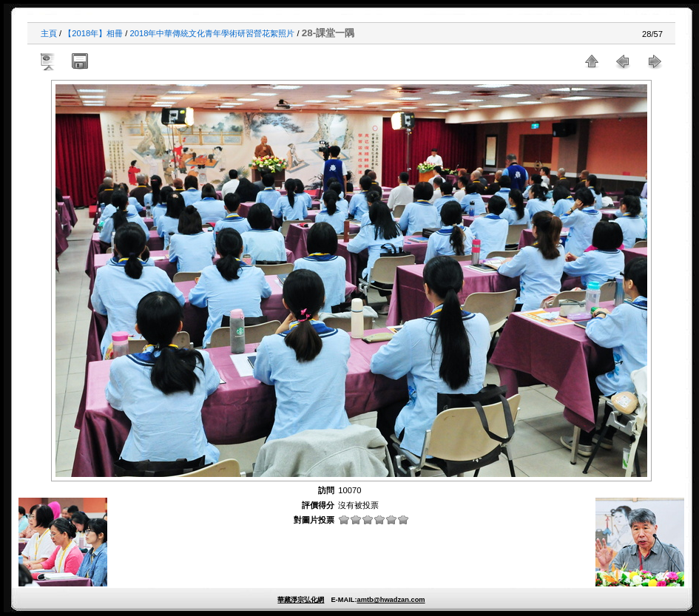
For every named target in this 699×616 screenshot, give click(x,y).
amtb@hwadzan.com (391, 600)
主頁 (49, 33)
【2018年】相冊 (93, 33)
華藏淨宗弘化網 (301, 600)
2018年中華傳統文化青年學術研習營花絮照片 (213, 33)
